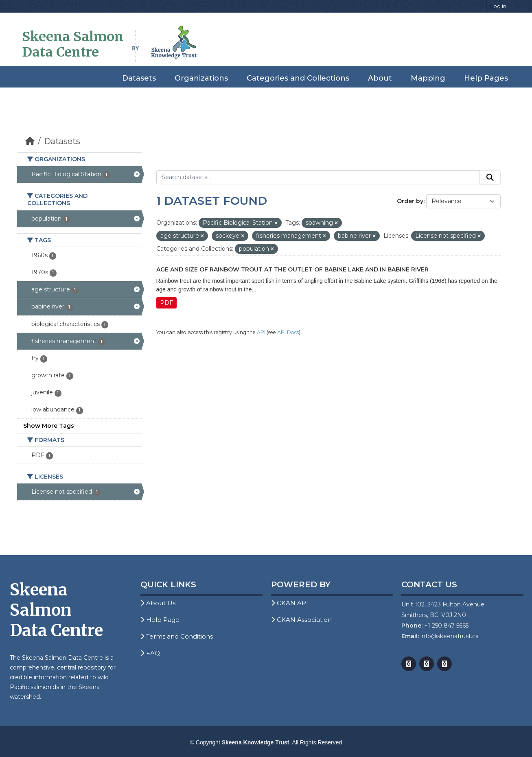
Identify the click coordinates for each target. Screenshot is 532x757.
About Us (158, 603)
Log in (498, 6)
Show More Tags (49, 426)
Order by (410, 201)
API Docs (288, 332)
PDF (166, 303)
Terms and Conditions (177, 636)
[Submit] (490, 177)
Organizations (201, 78)
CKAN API (290, 603)
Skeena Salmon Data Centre (73, 44)
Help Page (160, 620)
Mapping (428, 78)
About (380, 78)
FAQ (150, 653)
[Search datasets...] (318, 177)
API (261, 332)
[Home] (30, 141)
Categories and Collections (298, 78)
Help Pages (486, 78)
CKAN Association (301, 620)
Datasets (139, 78)
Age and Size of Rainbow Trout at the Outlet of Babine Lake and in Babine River (292, 269)
